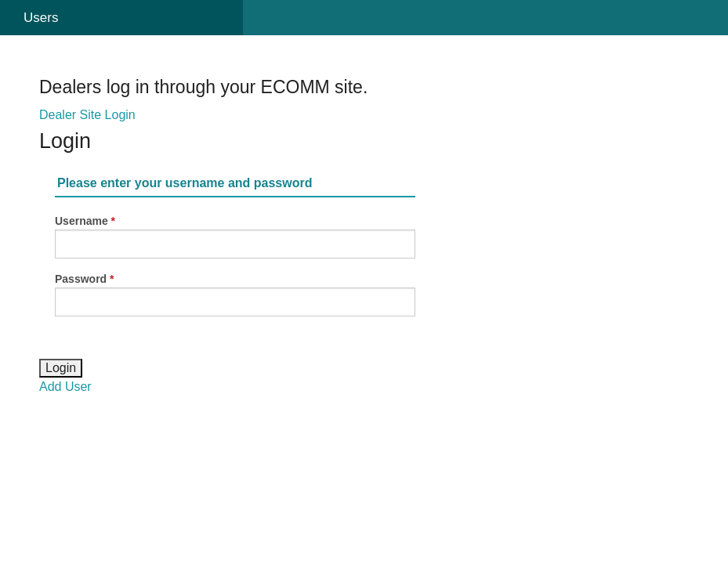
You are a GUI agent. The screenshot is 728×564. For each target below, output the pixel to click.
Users (41, 18)
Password (81, 279)
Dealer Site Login (87, 115)
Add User (65, 387)
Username (81, 221)
